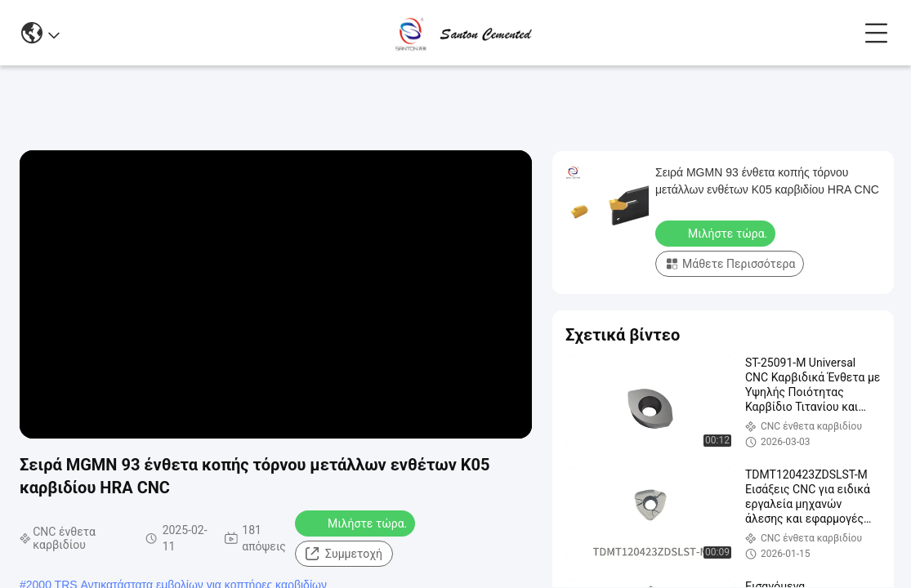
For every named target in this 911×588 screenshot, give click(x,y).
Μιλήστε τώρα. (357, 523)
